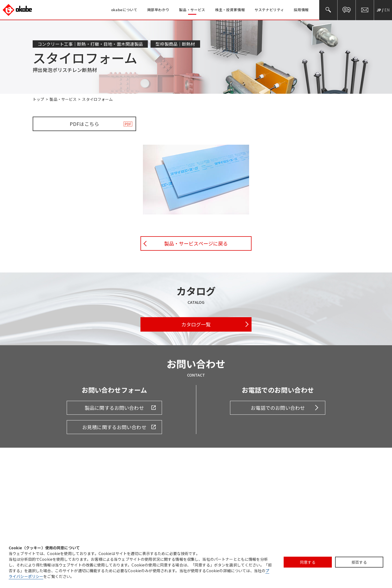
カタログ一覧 (196, 324)
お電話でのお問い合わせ (278, 408)
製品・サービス (63, 99)
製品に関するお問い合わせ (114, 408)
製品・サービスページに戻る (196, 243)
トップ (38, 99)
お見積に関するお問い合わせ (114, 427)
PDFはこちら (84, 124)
